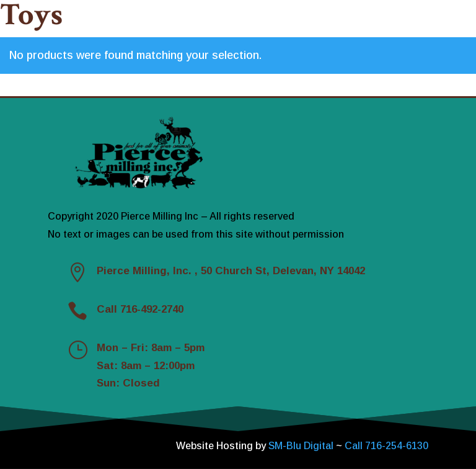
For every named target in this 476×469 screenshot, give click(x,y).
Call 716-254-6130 (386, 446)
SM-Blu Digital (302, 446)
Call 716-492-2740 (140, 309)
